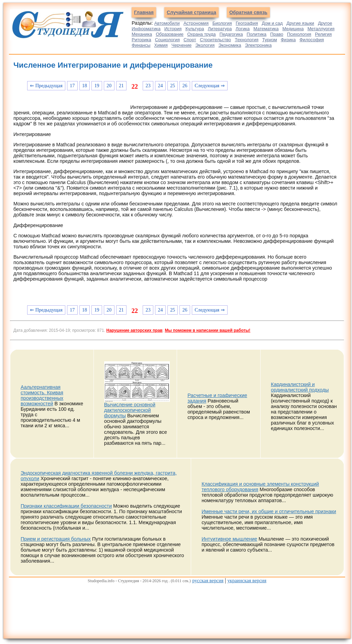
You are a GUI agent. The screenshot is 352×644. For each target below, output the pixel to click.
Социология (167, 40)
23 (148, 86)
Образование (170, 34)
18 (85, 86)
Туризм (270, 40)
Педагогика (231, 34)
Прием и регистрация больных (56, 539)
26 (185, 86)
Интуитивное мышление (229, 539)
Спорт (190, 40)
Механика (142, 34)
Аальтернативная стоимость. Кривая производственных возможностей (42, 395)
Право (277, 34)
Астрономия (196, 23)
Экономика (230, 45)
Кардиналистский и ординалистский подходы (300, 387)
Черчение (182, 45)
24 (160, 86)
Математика (266, 29)
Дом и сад (272, 23)
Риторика (141, 40)
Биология (222, 23)
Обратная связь (248, 12)
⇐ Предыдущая (46, 86)
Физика (288, 40)
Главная (144, 12)
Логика (243, 29)
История (173, 29)
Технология (247, 40)
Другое (325, 23)
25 (173, 86)
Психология (299, 34)
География (247, 23)
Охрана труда (202, 34)
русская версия (208, 580)
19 (97, 86)
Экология (205, 45)
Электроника (258, 45)
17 (72, 86)
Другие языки (300, 23)
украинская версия (247, 580)
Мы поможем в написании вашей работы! (207, 330)
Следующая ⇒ (210, 86)
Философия (312, 40)
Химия (161, 45)
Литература (220, 29)
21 (121, 86)
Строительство (215, 40)
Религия (323, 34)
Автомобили (167, 23)
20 (109, 86)
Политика (257, 34)
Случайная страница (191, 12)
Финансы (141, 45)
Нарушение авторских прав (134, 330)
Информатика (146, 29)
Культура (195, 29)
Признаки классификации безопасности (66, 506)
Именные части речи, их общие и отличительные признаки (269, 511)
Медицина (293, 29)
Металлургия (321, 29)
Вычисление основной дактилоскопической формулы (130, 410)
